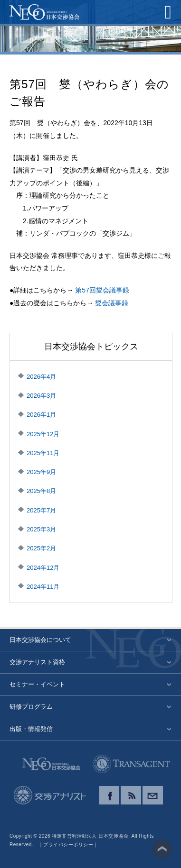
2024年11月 (43, 587)
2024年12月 (43, 568)
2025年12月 (43, 434)
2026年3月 (41, 396)
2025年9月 (41, 472)
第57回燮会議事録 (102, 290)
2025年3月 (41, 529)
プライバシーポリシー (68, 845)
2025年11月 (43, 453)
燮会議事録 (112, 303)
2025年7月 (41, 510)
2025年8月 (41, 491)
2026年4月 (41, 377)
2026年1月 (41, 415)
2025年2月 (41, 548)
